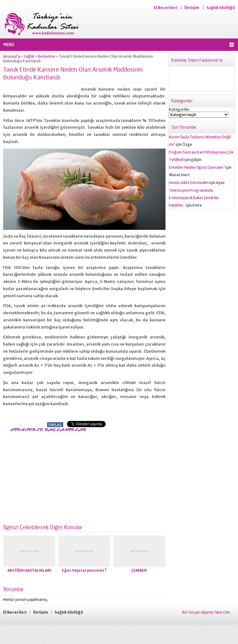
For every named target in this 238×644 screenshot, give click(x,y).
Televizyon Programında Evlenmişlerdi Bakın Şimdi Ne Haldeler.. (194, 198)
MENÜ (9, 45)
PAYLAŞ (55, 425)
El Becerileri (165, 8)
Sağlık (29, 56)
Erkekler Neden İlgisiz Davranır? (197, 167)
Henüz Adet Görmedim (189, 183)
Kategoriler (179, 109)
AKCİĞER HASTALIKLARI (29, 570)
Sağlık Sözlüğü (221, 8)
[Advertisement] (55, 476)
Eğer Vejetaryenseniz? (84, 570)
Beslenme (46, 56)
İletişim (192, 8)
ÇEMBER (139, 570)
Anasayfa (12, 56)
